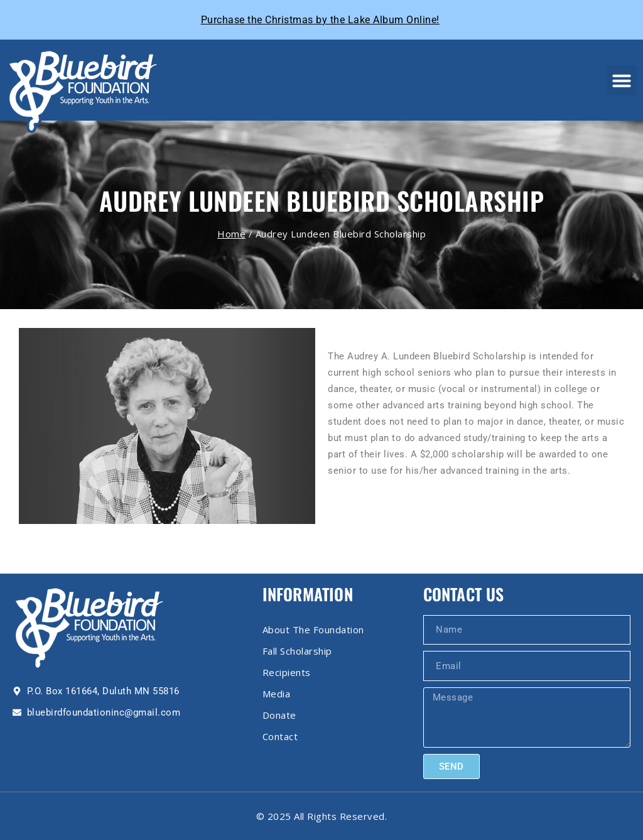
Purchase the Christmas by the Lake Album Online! (320, 20)
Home (231, 234)
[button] (622, 80)
